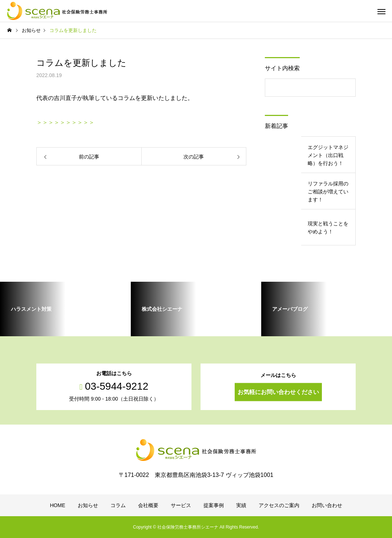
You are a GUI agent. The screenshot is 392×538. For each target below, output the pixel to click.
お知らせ (88, 505)
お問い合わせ (327, 505)
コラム (118, 505)
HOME (58, 505)
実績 (241, 505)
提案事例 (214, 505)
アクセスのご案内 (279, 505)
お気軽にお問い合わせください (278, 392)
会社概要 (148, 505)
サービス (181, 505)
